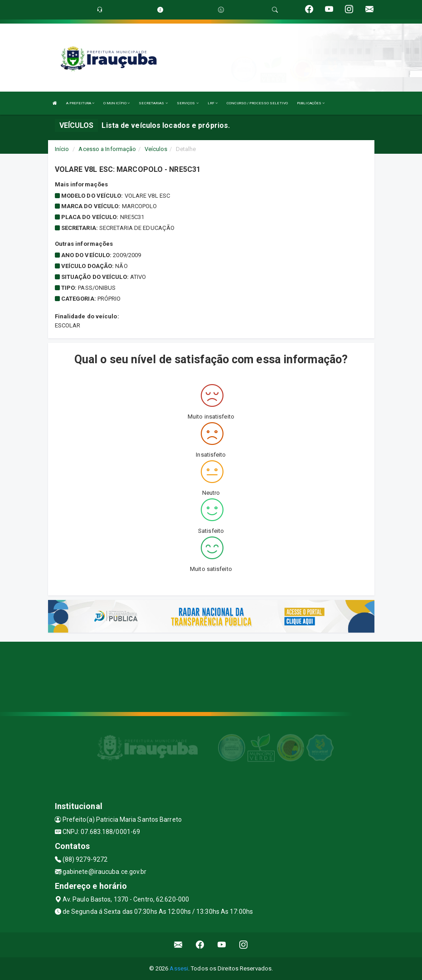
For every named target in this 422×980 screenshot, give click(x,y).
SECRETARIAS (153, 103)
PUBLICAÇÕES (311, 103)
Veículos (156, 149)
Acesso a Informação (107, 149)
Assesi (179, 968)
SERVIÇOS (188, 103)
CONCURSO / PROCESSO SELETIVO (257, 103)
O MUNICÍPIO (116, 103)
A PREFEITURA (80, 103)
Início (62, 149)
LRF (213, 103)
